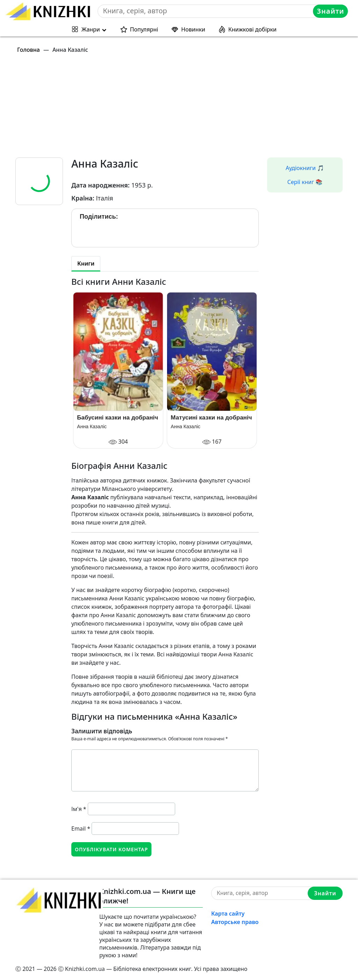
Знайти (330, 11)
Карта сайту (228, 914)
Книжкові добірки (252, 29)
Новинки (193, 29)
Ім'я (79, 809)
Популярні (144, 29)
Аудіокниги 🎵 (305, 168)
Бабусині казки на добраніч (117, 418)
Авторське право (235, 922)
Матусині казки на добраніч (211, 418)
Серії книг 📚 (305, 182)
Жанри (91, 29)
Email (81, 829)
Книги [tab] (86, 263)
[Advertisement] (183, 108)
